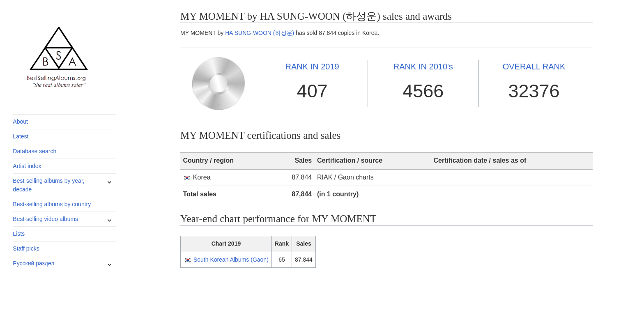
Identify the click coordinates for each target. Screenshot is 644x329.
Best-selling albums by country (52, 204)
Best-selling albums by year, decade (48, 185)
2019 (312, 67)
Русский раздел (33, 263)
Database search (34, 151)
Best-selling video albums (45, 219)
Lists (19, 234)
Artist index (27, 166)
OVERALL (534, 67)
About (20, 122)
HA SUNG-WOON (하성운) (260, 33)
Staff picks (26, 248)
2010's (423, 67)
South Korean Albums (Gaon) (231, 260)
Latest (21, 136)
